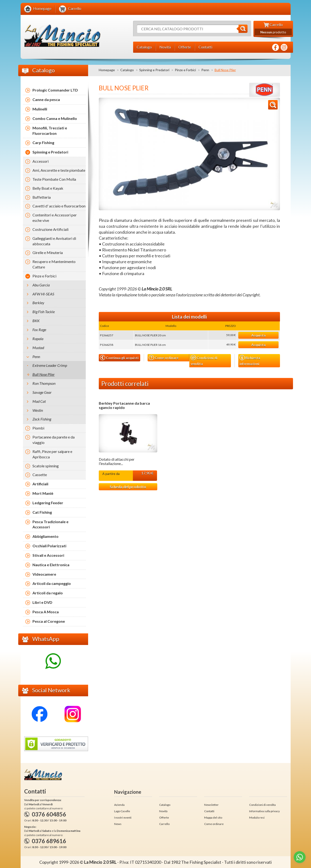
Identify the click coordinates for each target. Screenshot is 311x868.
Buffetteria (42, 197)
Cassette (40, 475)
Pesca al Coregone (49, 621)
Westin (38, 410)
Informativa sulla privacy (264, 811)
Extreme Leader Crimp (50, 365)
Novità (163, 811)
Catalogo (127, 70)
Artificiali (40, 484)
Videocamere (44, 574)
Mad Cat (39, 401)
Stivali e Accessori (48, 555)
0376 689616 (49, 841)
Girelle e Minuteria (48, 252)
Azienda (119, 805)
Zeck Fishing (42, 419)
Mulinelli (40, 109)
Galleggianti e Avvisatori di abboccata (54, 241)
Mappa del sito (213, 818)
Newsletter (211, 805)
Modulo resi (257, 818)
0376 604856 (49, 814)
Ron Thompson (44, 383)
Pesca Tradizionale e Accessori (50, 524)
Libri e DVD (42, 602)
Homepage (107, 70)
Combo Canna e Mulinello (55, 118)
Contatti (209, 811)
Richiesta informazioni (250, 360)
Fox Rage (39, 330)
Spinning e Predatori (154, 70)
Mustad (38, 348)
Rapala (38, 339)
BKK (36, 321)
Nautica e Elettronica (51, 565)
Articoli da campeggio (52, 583)
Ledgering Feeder (48, 503)
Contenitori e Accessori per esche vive (55, 218)
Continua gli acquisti (119, 358)
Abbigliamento (45, 536)
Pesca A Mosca (46, 612)
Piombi (38, 428)
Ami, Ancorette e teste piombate (59, 170)
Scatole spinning (46, 466)
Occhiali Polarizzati (49, 546)
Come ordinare (164, 358)
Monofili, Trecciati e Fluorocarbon (50, 131)
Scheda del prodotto (128, 487)
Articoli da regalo (48, 593)
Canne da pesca (46, 99)
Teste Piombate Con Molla (54, 179)
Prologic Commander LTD (55, 90)
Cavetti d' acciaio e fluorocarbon (59, 206)
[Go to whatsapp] (300, 857)
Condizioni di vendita (204, 360)
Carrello (164, 824)
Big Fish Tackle (44, 312)
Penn (205, 70)
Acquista (258, 335)
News (118, 824)
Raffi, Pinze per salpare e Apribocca (52, 454)
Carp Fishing (43, 142)
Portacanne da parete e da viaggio (54, 440)
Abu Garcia (41, 285)
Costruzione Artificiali (50, 229)
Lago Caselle (122, 811)
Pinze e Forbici (185, 70)
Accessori (41, 161)
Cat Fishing (42, 512)
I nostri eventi (123, 818)
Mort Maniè (43, 493)
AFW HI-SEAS (43, 294)
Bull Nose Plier (44, 374)
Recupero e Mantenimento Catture (54, 264)
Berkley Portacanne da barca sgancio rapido (124, 405)
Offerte (164, 818)
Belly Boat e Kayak (48, 188)
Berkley (38, 303)
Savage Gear (42, 392)
